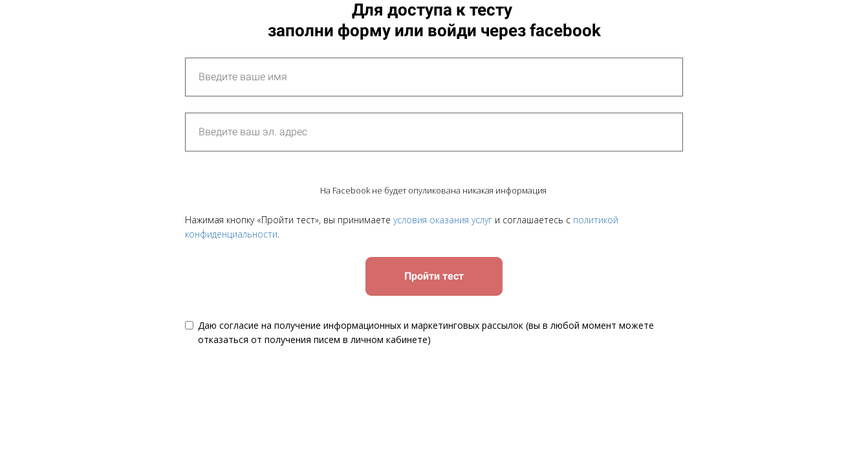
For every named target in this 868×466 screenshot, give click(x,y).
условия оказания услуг (443, 220)
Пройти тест (434, 276)
